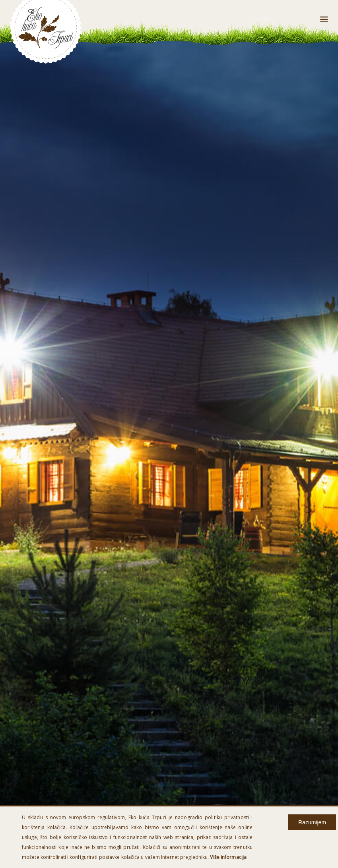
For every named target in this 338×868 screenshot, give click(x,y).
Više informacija (228, 857)
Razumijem (312, 822)
